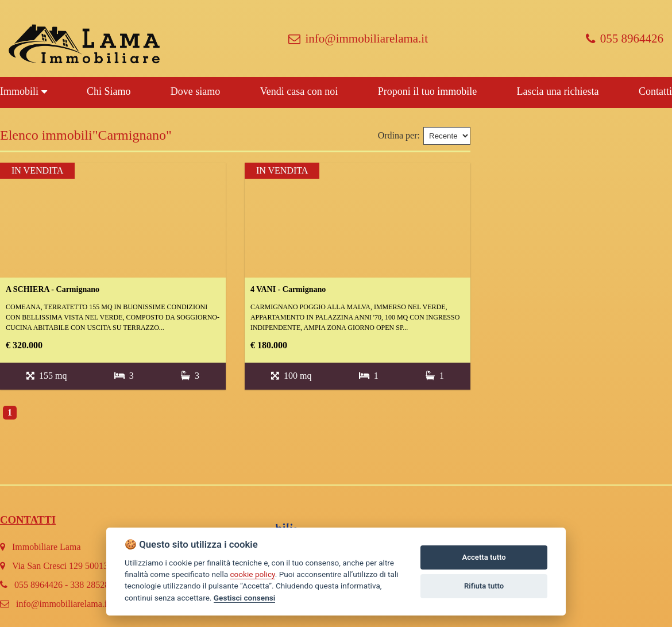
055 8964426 (625, 39)
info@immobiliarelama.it (358, 39)
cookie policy (252, 574)
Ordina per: (399, 135)
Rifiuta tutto (484, 586)
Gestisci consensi (244, 598)
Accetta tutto (484, 557)
